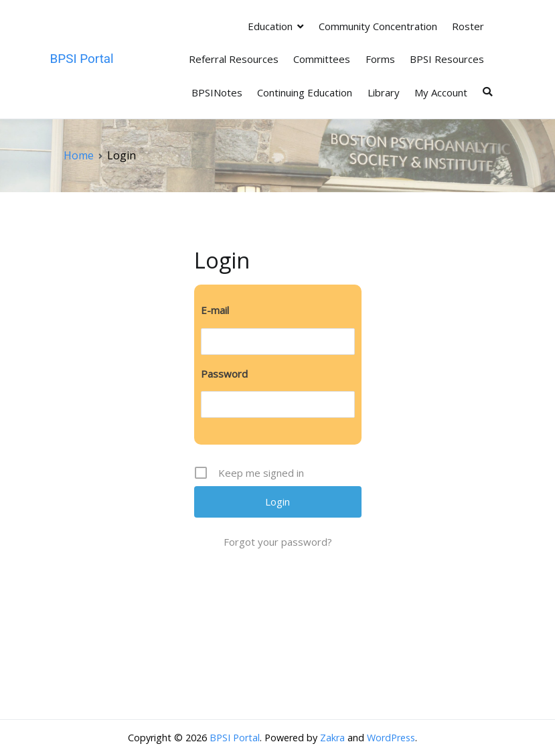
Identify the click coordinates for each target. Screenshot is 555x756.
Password (224, 374)
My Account (441, 92)
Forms (380, 59)
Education (270, 26)
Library (384, 92)
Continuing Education (305, 92)
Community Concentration (378, 26)
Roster (468, 26)
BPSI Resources (447, 59)
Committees (322, 59)
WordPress (391, 738)
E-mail (215, 310)
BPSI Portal (82, 59)
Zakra (332, 738)
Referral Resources (234, 59)
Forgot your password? (278, 542)
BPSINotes (217, 92)
